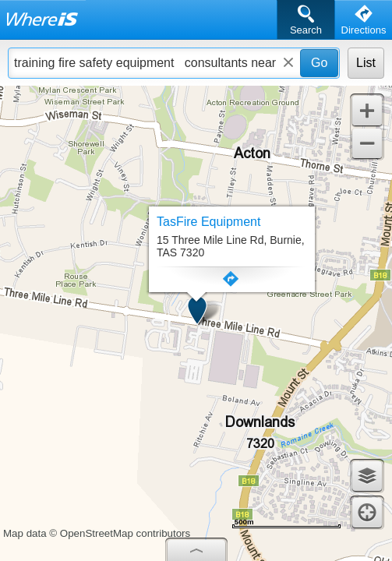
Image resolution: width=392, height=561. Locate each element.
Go (319, 63)
